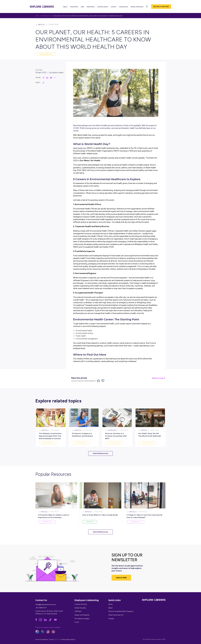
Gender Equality (80, 608)
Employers (74, 7)
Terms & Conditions (42, 639)
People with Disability (82, 615)
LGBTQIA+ (78, 611)
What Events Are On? (116, 615)
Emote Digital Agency (68, 639)
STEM (77, 622)
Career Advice (103, 7)
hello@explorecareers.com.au (46, 604)
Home (110, 604)
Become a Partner (161, 7)
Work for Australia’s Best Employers (121, 611)
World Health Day (80, 148)
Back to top (159, 378)
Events (113, 7)
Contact (111, 619)
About (65, 7)
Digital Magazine (137, 7)
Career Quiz (123, 7)
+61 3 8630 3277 (41, 608)
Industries (91, 7)
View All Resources (100, 453)
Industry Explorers (46, 54)
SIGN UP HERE (121, 578)
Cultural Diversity (81, 604)
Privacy (52, 639)
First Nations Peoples (82, 619)
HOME (37, 16)
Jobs (82, 7)
